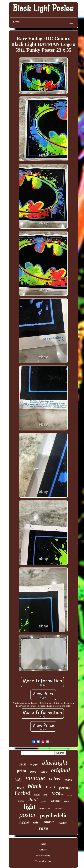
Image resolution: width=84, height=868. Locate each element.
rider (36, 822)
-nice (44, 771)
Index (43, 844)
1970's (57, 794)
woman (56, 801)
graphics (59, 809)
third (33, 800)
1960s (68, 780)
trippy (34, 764)
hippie (24, 822)
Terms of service (43, 861)
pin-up (44, 801)
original (60, 770)
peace (70, 795)
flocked (22, 793)
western (63, 823)
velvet (55, 779)
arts (45, 795)
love (33, 771)
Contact (43, 850)
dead (37, 795)
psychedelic (54, 815)
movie (67, 801)
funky (18, 780)
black (35, 786)
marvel (50, 822)
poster (28, 815)
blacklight (55, 763)
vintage (35, 778)
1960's (20, 788)
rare (43, 828)
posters (64, 787)
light (30, 807)
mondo (21, 801)
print (22, 771)
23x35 (23, 764)
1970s (50, 787)
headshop (45, 808)
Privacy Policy (43, 855)
